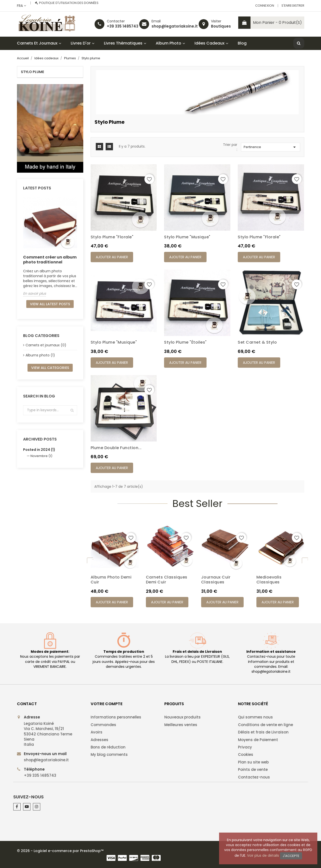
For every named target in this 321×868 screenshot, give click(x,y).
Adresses (99, 740)
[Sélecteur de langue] (21, 6)
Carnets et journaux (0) (46, 345)
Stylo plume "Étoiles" (185, 342)
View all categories (50, 368)
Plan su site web (253, 762)
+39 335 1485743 (123, 26)
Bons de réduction (108, 747)
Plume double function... (116, 448)
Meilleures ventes (181, 725)
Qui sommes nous (255, 717)
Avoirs (97, 732)
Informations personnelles (116, 717)
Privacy (245, 747)
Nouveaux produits (182, 717)
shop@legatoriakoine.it (175, 26)
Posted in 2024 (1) (39, 450)
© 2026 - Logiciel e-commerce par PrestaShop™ (60, 851)
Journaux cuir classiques (216, 580)
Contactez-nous (254, 777)
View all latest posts (50, 304)
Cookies (246, 754)
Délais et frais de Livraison (263, 732)
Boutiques (221, 26)
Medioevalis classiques (269, 580)
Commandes (103, 725)
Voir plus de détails (263, 855)
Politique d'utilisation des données (69, 3)
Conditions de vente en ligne (265, 725)
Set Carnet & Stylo (257, 342)
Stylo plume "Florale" (112, 237)
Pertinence (271, 147)
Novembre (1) (41, 456)
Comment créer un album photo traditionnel (50, 260)
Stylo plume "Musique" (187, 237)
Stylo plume (32, 72)
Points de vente (253, 769)
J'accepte (291, 856)
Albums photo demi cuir (111, 580)
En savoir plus (35, 293)
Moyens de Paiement (258, 740)
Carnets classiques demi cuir (167, 580)
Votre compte (107, 704)
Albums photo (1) (40, 355)
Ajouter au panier (112, 257)
